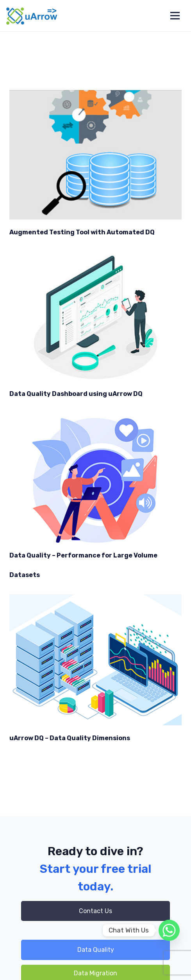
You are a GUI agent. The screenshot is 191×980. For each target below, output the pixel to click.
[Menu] (175, 16)
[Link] (32, 16)
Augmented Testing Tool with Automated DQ (82, 232)
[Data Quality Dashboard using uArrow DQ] (95, 316)
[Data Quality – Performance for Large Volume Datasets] (95, 478)
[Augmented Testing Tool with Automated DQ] (95, 155)
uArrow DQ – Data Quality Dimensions (70, 738)
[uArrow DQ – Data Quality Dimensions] (95, 660)
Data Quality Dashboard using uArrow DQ (76, 394)
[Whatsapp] (169, 930)
